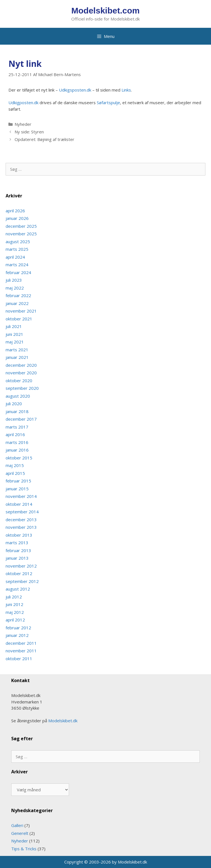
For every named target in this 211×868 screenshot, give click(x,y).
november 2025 (21, 234)
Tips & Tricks (24, 849)
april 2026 (15, 211)
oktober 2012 (19, 573)
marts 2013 (17, 543)
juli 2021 (14, 326)
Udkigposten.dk (23, 102)
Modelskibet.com (105, 11)
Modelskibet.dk (63, 721)
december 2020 (21, 365)
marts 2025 (17, 249)
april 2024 (15, 257)
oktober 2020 (19, 381)
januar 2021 (17, 357)
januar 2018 (17, 411)
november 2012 (21, 566)
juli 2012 (14, 597)
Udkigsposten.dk (75, 90)
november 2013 (21, 527)
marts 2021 (17, 350)
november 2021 (21, 311)
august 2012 (18, 589)
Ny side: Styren (29, 132)
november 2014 (21, 496)
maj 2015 (15, 465)
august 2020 (18, 396)
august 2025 (18, 242)
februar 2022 (18, 295)
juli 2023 (14, 280)
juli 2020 (14, 404)
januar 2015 (17, 489)
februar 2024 (18, 272)
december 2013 (21, 520)
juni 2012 (14, 604)
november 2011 (21, 651)
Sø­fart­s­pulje (108, 102)
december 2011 (21, 643)
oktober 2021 (19, 319)
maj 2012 (15, 612)
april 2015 (15, 473)
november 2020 (21, 373)
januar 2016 (17, 450)
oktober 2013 (19, 535)
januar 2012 (17, 635)
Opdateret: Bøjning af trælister (44, 139)
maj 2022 (15, 288)
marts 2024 (17, 265)
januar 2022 (17, 303)
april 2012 (15, 620)
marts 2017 (17, 427)
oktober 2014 (19, 504)
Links (126, 90)
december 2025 (21, 226)
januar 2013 (17, 558)
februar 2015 (18, 481)
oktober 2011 (19, 659)
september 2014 (22, 512)
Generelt (20, 833)
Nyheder (23, 124)
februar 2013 (18, 550)
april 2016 (15, 434)
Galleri (17, 825)
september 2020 (22, 388)
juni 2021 (14, 334)
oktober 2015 (19, 458)
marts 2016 (17, 442)
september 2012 (22, 581)
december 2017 (21, 419)
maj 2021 (15, 342)
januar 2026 (17, 218)
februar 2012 (18, 628)
